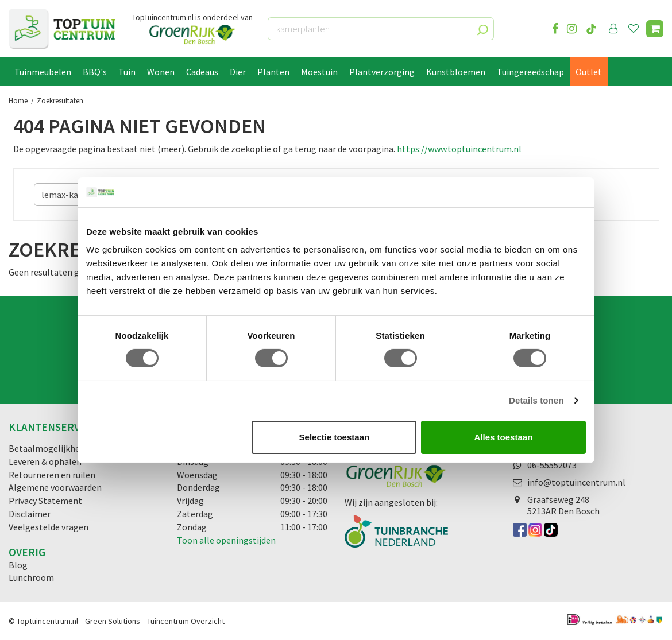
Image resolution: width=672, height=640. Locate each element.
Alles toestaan (504, 437)
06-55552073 (552, 465)
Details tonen (536, 400)
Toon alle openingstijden (226, 540)
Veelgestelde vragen (49, 527)
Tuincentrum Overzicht (186, 621)
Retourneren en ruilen (52, 475)
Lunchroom (31, 577)
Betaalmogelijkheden (51, 448)
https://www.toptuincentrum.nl (459, 149)
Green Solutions (113, 621)
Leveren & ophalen (45, 461)
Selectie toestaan (335, 437)
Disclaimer (30, 514)
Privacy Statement (45, 501)
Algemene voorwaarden (55, 487)
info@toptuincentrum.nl (576, 482)
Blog (18, 565)
